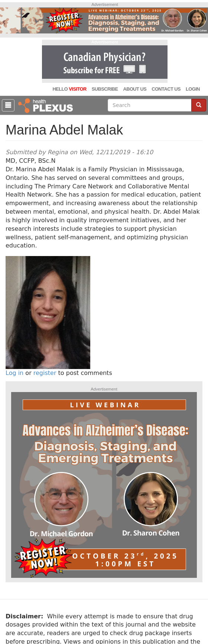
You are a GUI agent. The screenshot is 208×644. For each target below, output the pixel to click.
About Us (135, 89)
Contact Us (166, 89)
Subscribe (105, 89)
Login (193, 89)
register (45, 373)
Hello (69, 89)
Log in (14, 373)
